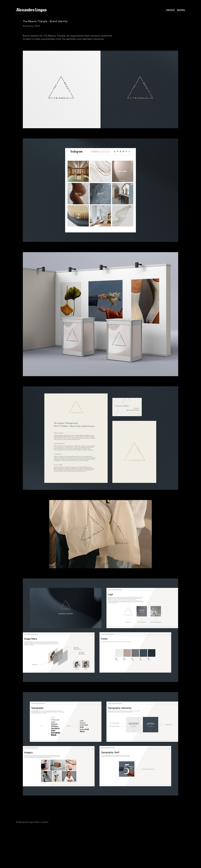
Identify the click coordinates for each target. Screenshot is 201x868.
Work (181, 10)
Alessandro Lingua (31, 10)
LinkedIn (44, 822)
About (170, 10)
